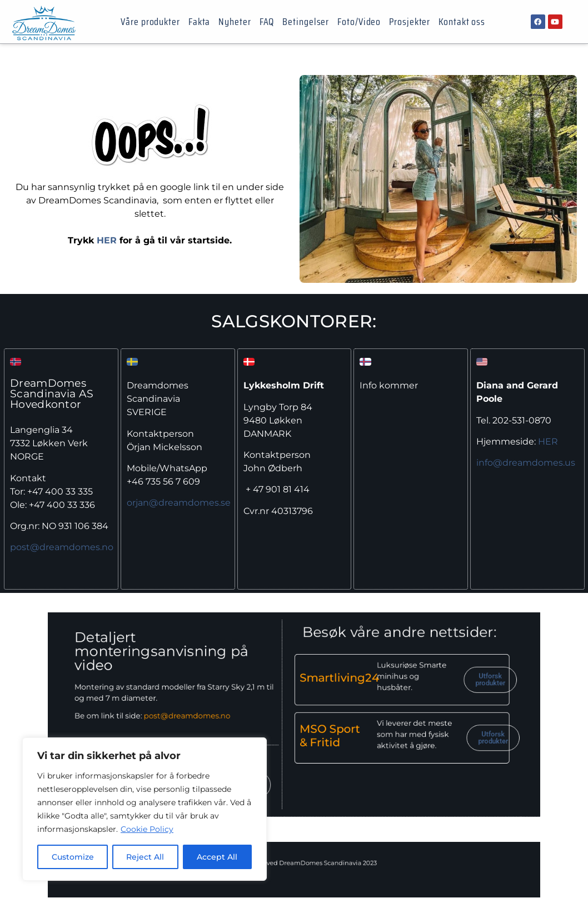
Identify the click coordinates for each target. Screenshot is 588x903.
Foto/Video (359, 22)
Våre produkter (150, 22)
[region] (144, 809)
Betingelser (306, 22)
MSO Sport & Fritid (319, 730)
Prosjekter (410, 22)
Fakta (200, 22)
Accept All (218, 857)
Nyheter (235, 22)
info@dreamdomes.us (526, 463)
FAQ (267, 22)
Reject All (146, 857)
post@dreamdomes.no (62, 547)
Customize (73, 857)
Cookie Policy (147, 829)
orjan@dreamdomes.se (179, 503)
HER (107, 240)
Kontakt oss (462, 22)
